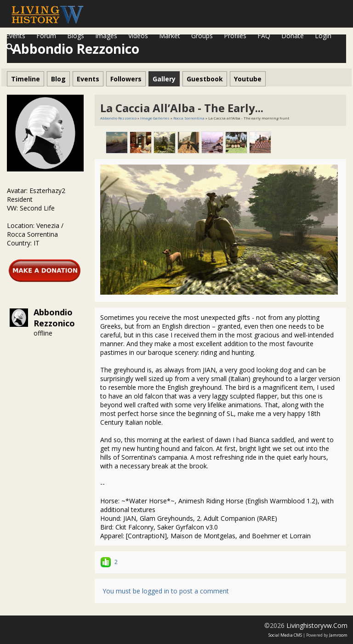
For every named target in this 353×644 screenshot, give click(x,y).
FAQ (264, 36)
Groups (202, 36)
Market (170, 36)
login (323, 36)
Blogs (76, 36)
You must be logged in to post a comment (166, 591)
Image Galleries (155, 118)
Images (106, 36)
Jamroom (338, 635)
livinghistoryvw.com (317, 625)
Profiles (235, 36)
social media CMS (285, 635)
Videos (138, 36)
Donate (293, 36)
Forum (46, 36)
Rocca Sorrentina (189, 118)
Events (15, 36)
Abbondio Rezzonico (54, 318)
